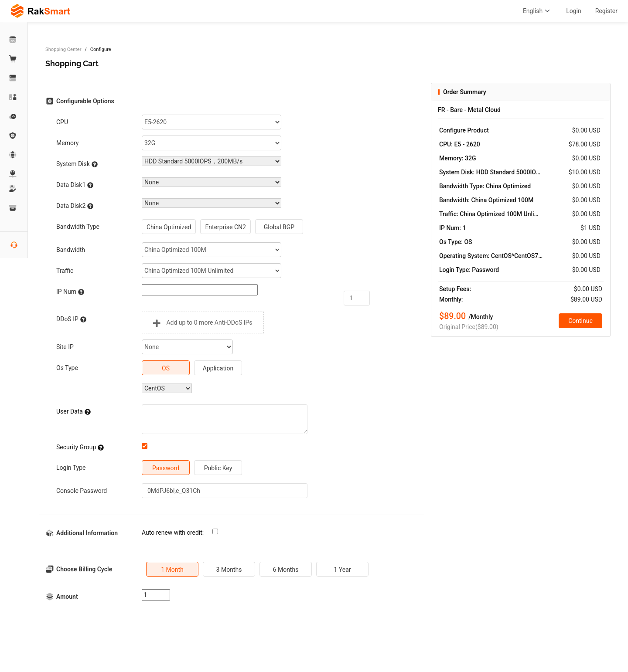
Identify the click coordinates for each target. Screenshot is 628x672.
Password (166, 468)
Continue (580, 321)
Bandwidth (71, 250)
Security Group (80, 447)
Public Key (218, 468)
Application (218, 368)
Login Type (71, 468)
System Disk (77, 164)
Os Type (67, 368)
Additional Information (87, 533)
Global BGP (279, 227)
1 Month (172, 570)
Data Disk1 (75, 185)
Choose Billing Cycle (84, 569)
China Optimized (169, 227)
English (538, 11)
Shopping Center (63, 49)
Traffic (65, 271)
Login (574, 11)
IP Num (70, 292)
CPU (62, 122)
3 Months (229, 570)
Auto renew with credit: (173, 533)
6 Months (286, 570)
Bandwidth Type (78, 227)
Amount (67, 597)
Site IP (65, 347)
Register (606, 11)
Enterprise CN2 (225, 227)
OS (166, 368)
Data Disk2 (75, 206)
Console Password (82, 491)
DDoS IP (71, 319)
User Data (73, 412)
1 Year (342, 570)
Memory (67, 143)
